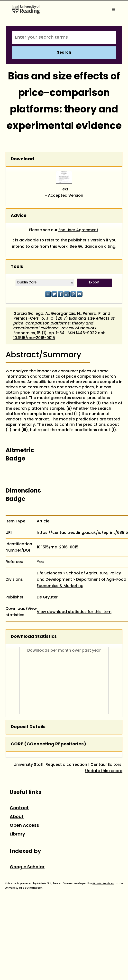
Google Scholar (27, 867)
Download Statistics (34, 637)
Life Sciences (49, 573)
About (17, 817)
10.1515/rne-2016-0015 (34, 338)
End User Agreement (78, 230)
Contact (19, 808)
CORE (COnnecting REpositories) (48, 744)
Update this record (104, 771)
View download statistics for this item (74, 612)
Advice (19, 216)
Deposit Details (28, 727)
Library (17, 834)
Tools (17, 267)
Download (22, 159)
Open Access (24, 826)
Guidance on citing (97, 247)
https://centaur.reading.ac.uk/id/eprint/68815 (82, 533)
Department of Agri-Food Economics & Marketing (82, 583)
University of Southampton (24, 888)
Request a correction (66, 765)
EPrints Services (103, 884)
